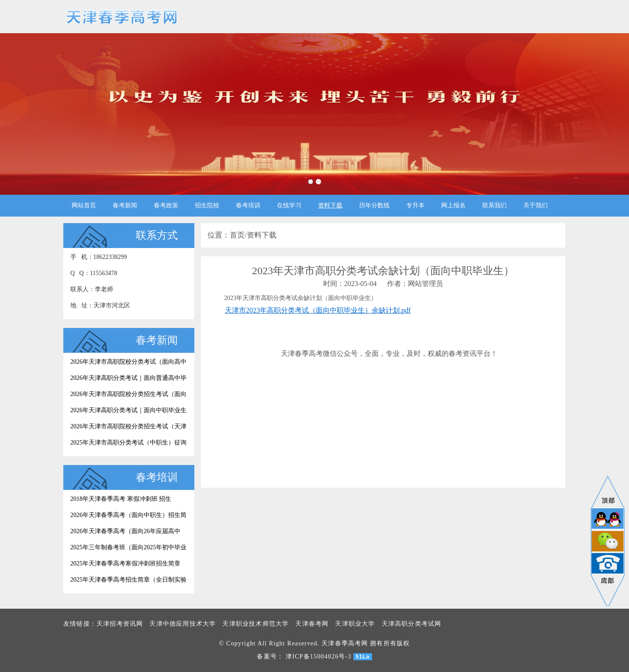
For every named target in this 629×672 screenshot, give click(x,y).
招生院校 (207, 205)
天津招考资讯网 (120, 624)
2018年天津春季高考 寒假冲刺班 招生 (121, 499)
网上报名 (453, 205)
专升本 (415, 205)
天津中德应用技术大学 (183, 624)
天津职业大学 (355, 624)
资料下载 (330, 205)
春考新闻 (125, 205)
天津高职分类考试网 (412, 624)
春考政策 (166, 205)
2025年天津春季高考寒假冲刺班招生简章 (125, 563)
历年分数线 (374, 205)
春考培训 (248, 205)
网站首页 (84, 205)
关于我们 (536, 205)
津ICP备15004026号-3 (319, 656)
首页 (237, 235)
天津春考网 (312, 624)
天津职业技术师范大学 (256, 624)
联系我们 (494, 205)
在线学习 (289, 205)
